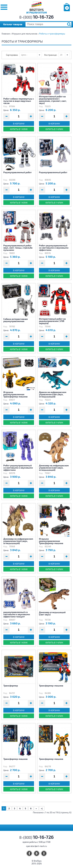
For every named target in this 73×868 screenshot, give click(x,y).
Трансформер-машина (51, 686)
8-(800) (36, 17)
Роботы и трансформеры (52, 34)
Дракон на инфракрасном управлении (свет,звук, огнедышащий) (53, 394)
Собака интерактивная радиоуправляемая (16, 320)
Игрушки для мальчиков (24, 34)
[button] (4, 7)
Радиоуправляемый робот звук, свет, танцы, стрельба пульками (18, 248)
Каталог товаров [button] (13, 24)
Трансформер (11, 686)
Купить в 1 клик (19, 129)
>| (42, 808)
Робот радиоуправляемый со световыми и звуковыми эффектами (54, 248)
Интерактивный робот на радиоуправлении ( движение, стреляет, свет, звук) (53, 100)
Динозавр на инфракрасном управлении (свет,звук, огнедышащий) (54, 468)
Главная (6, 34)
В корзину (19, 124)
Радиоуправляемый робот (17, 172)
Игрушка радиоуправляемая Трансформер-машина (15, 394)
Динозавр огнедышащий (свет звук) (52, 613)
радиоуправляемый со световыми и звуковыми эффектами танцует (17, 614)
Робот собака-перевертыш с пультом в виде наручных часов (19, 101)
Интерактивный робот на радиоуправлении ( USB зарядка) (52, 321)
